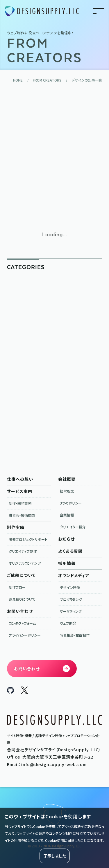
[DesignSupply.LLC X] (24, 692)
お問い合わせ (20, 611)
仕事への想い (20, 479)
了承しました (55, 856)
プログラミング (71, 599)
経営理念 (67, 491)
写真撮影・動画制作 (75, 635)
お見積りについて (22, 599)
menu (99, 11)
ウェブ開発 (68, 623)
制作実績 (16, 527)
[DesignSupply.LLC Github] (10, 692)
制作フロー (17, 587)
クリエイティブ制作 (23, 551)
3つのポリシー (71, 503)
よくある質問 (70, 551)
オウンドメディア (74, 575)
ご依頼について (21, 575)
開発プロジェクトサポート (28, 539)
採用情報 (67, 563)
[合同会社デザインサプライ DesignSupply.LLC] (42, 11)
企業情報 (67, 515)
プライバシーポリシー (25, 635)
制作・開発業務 (20, 503)
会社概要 (67, 479)
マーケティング (71, 611)
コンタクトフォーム (22, 623)
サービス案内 (20, 491)
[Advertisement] (54, 157)
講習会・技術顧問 (22, 515)
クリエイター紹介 (73, 527)
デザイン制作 (70, 587)
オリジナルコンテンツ (25, 563)
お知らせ (66, 539)
